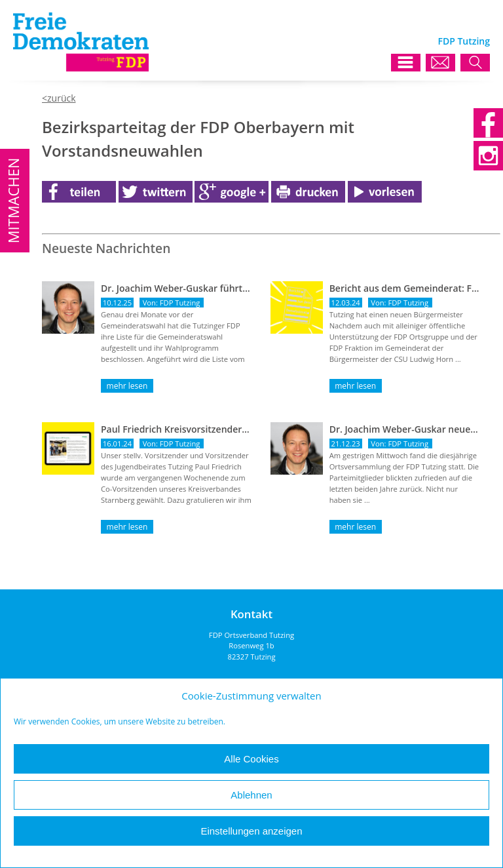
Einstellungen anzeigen (251, 831)
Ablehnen (251, 795)
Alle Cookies (251, 759)
